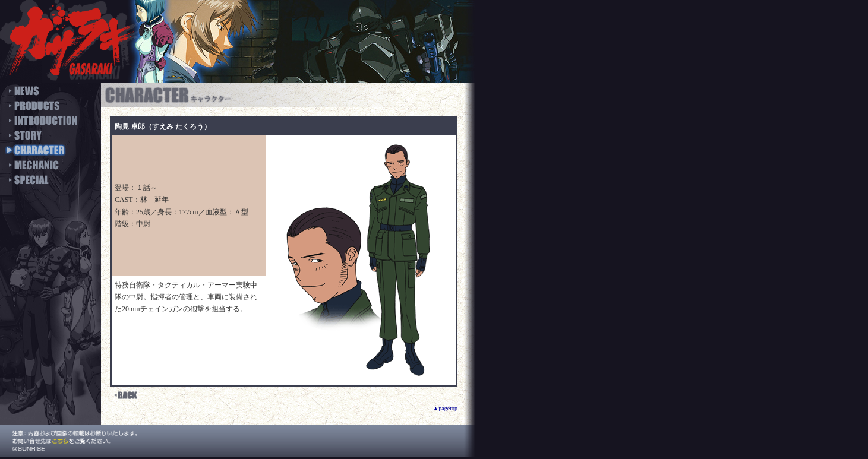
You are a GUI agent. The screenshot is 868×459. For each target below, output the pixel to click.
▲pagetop (445, 408)
